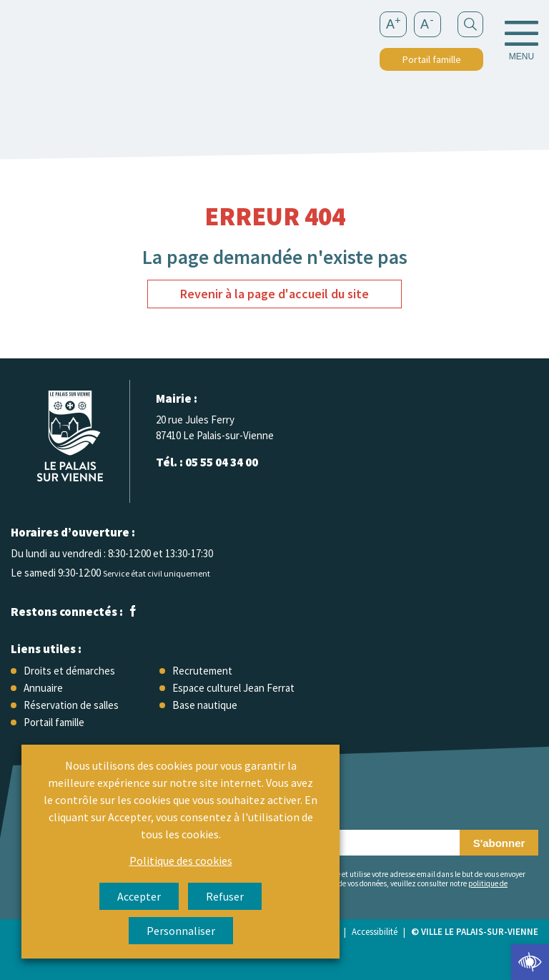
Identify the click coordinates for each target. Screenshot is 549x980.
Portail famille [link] (432, 59)
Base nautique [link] (205, 705)
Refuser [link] (225, 896)
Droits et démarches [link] (69, 671)
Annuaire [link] (43, 688)
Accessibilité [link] (375, 932)
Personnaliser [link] (181, 931)
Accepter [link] (139, 896)
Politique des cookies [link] (181, 861)
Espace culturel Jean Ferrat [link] (233, 688)
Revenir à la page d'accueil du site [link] (274, 294)
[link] (530, 962)
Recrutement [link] (202, 671)
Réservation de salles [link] (71, 705)
